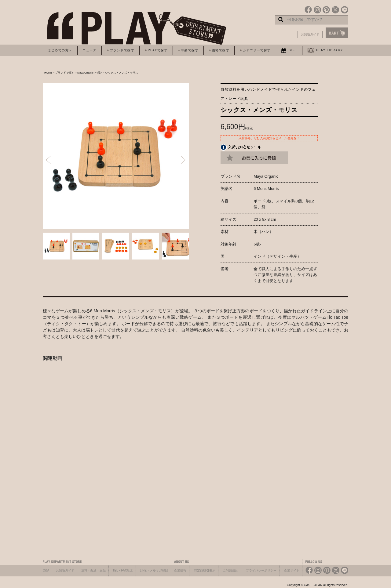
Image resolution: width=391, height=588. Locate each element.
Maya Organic (85, 73)
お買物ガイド (310, 34)
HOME (48, 73)
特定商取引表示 (205, 570)
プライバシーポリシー (261, 570)
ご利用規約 (231, 570)
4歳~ (99, 73)
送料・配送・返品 (93, 570)
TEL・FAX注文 (123, 570)
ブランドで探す (65, 73)
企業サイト (292, 570)
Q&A (46, 570)
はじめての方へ (60, 50)
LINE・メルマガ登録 (154, 570)
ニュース (90, 50)
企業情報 (180, 570)
